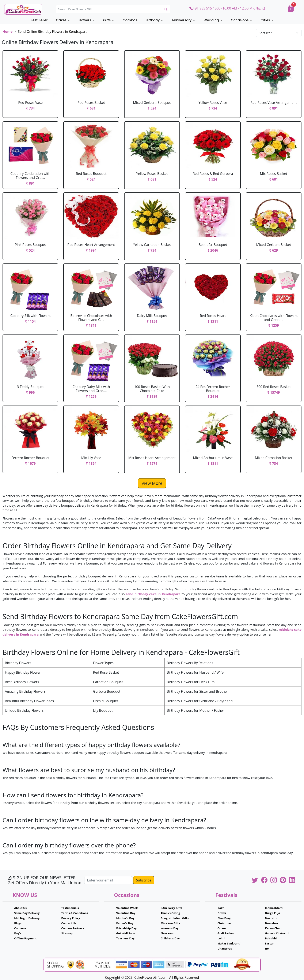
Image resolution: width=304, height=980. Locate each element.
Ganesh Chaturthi (277, 933)
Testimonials (70, 908)
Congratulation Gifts (175, 918)
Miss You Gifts (170, 923)
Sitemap (67, 933)
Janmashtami (274, 908)
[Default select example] (279, 33)
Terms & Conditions (75, 913)
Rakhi (221, 908)
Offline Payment (25, 938)
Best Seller (39, 20)
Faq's (18, 933)
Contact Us (69, 923)
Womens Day (170, 928)
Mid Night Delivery (27, 918)
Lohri (221, 938)
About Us (20, 908)
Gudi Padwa (226, 933)
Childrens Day (170, 938)
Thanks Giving (170, 913)
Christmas (224, 923)
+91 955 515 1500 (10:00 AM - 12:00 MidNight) (227, 8)
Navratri (271, 918)
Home (7, 32)
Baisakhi (271, 938)
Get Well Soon (126, 933)
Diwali (222, 913)
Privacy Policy (71, 918)
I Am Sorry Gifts (171, 908)
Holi (268, 948)
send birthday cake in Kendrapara (153, 594)
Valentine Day (126, 913)
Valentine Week (127, 908)
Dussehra (271, 923)
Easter (269, 943)
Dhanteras (225, 948)
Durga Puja (272, 913)
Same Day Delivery (27, 913)
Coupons (20, 928)
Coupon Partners (73, 928)
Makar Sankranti (229, 943)
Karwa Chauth (275, 928)
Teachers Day (126, 938)
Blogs (18, 923)
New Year (167, 933)
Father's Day (125, 923)
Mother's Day (125, 918)
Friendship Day (127, 928)
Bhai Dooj (224, 918)
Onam (222, 928)
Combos (130, 20)
